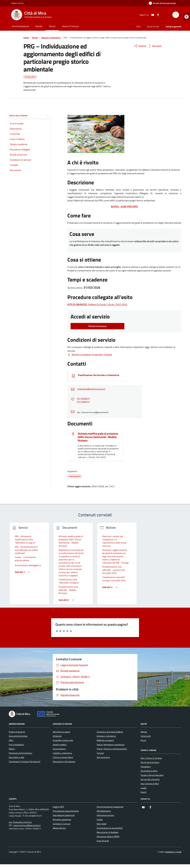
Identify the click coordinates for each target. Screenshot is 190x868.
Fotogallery (146, 767)
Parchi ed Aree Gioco (150, 762)
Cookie (100, 819)
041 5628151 (83, 402)
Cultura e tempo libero (63, 757)
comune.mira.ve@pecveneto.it (27, 825)
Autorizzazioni (59, 749)
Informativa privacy (105, 815)
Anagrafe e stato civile (63, 740)
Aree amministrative (18, 736)
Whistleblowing (104, 811)
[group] (29, 565)
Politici (12, 749)
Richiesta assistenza (62, 819)
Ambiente (57, 736)
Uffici (138, 27)
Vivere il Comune (70, 26)
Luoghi (144, 788)
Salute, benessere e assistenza (111, 745)
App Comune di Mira (150, 784)
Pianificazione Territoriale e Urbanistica (99, 375)
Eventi (144, 792)
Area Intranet (103, 841)
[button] (187, 17)
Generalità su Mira (149, 771)
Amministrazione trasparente (110, 807)
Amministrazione (20, 26)
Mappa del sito (59, 828)
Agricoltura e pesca (61, 732)
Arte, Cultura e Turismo (151, 758)
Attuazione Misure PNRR (108, 837)
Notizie (144, 732)
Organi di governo (17, 732)
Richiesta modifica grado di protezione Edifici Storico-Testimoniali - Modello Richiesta (98, 437)
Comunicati (146, 736)
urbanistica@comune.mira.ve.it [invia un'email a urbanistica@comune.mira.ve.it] (91, 389)
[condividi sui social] (140, 46)
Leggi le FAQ (58, 807)
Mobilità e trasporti (105, 740)
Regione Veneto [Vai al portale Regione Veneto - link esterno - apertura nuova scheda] (17, 3)
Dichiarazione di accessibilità (110, 828)
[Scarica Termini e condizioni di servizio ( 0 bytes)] (90, 355)
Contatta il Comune (62, 824)
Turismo (100, 753)
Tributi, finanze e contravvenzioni (112, 749)
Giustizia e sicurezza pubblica (110, 732)
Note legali (102, 824)
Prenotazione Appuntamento (66, 811)
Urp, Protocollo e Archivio (20, 822)
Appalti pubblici (60, 745)
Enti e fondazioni (16, 745)
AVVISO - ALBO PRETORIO (124, 206)
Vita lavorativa (103, 757)
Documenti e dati (17, 757)
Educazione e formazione (64, 762)
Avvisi (143, 740)
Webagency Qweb (173, 852)
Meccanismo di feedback (108, 832)
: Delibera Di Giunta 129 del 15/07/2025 (97, 304)
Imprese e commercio (106, 736)
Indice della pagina (29, 116)
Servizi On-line (153, 27)
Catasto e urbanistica (62, 753)
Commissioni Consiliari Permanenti (25, 762)
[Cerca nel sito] (176, 15)
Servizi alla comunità (150, 779)
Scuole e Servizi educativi (152, 775)
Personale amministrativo (20, 753)
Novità (39, 26)
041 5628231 (83, 398)
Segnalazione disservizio (64, 815)
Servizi (52, 26)
